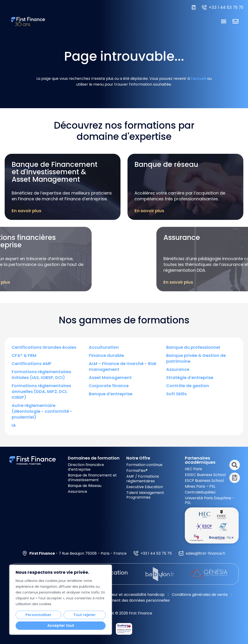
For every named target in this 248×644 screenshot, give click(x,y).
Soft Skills (176, 394)
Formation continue (144, 465)
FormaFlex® (137, 471)
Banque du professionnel (193, 347)
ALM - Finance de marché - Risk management (123, 366)
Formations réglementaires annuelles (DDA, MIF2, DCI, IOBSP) (41, 391)
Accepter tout (61, 626)
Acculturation (104, 347)
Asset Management (110, 377)
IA (14, 425)
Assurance (178, 369)
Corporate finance (109, 386)
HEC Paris (193, 469)
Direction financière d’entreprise (86, 467)
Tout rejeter (84, 615)
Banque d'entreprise (111, 394)
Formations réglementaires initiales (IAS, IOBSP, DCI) (41, 375)
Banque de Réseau (85, 486)
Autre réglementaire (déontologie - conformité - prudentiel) (42, 411)
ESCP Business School (204, 481)
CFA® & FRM (24, 355)
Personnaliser (38, 615)
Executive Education (145, 487)
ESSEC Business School (205, 475)
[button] (224, 21)
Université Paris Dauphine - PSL (210, 500)
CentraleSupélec (200, 492)
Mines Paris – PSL (200, 486)
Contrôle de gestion (188, 386)
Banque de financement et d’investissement (92, 478)
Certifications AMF (32, 364)
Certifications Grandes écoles (44, 347)
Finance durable (106, 355)
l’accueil (198, 79)
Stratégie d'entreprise (190, 377)
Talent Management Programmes (145, 495)
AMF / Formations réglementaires (143, 479)
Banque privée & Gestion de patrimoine (196, 358)
